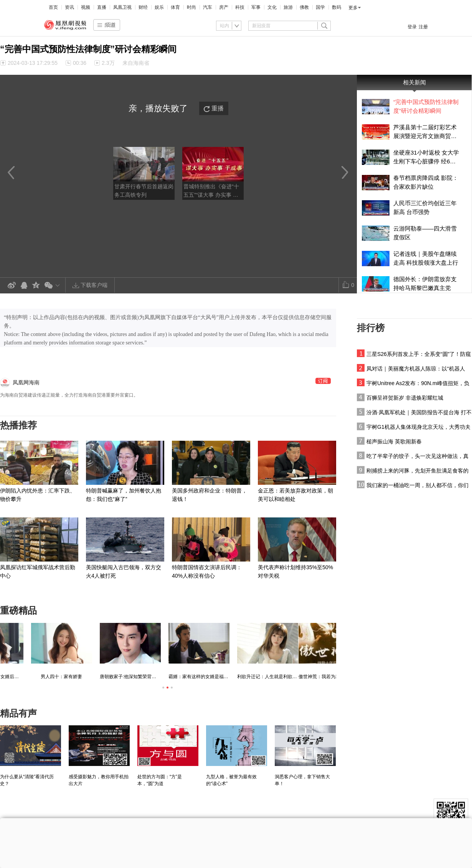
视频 (86, 7)
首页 (53, 7)
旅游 (288, 7)
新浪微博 (12, 286)
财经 (143, 7)
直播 (102, 7)
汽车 (208, 7)
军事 (256, 7)
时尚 (191, 7)
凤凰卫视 (122, 7)
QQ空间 (36, 286)
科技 (240, 7)
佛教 (304, 7)
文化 (272, 7)
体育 (175, 7)
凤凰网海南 (26, 382)
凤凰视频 (65, 25)
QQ (24, 286)
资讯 (69, 7)
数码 (337, 7)
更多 (353, 8)
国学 (320, 7)
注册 (423, 27)
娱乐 (159, 7)
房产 (224, 7)
